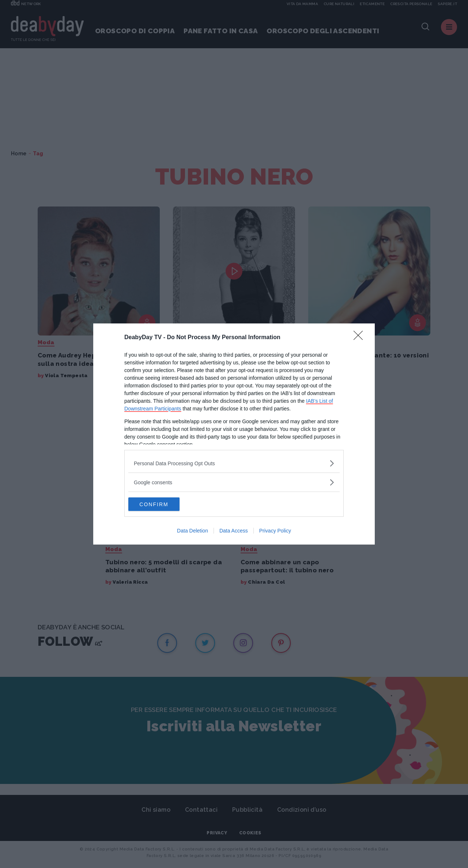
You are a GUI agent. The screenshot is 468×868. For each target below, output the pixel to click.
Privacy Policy (275, 531)
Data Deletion (193, 531)
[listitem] (234, 463)
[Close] (361, 337)
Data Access (234, 531)
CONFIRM (163, 504)
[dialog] (234, 434)
